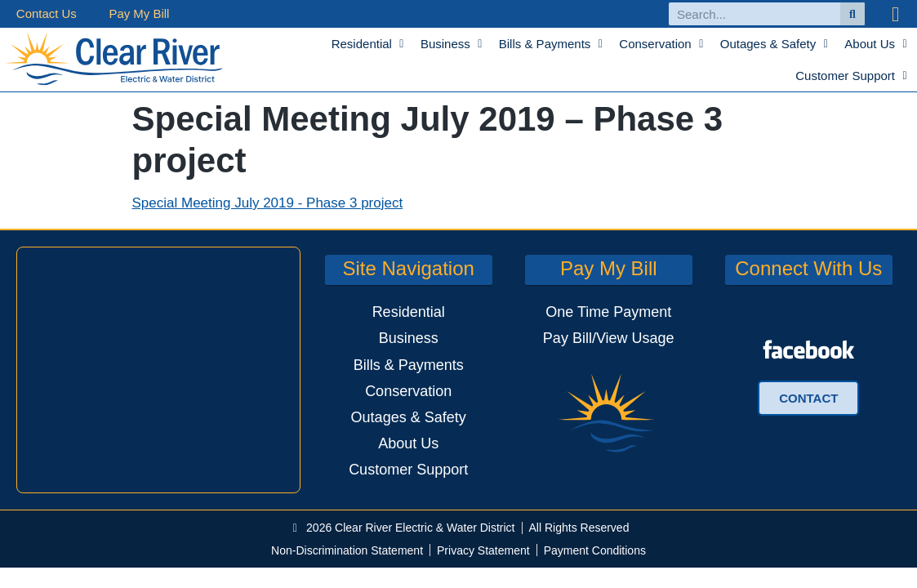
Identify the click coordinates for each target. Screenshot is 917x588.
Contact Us (47, 13)
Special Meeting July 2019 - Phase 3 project (268, 203)
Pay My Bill (140, 13)
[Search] (852, 14)
